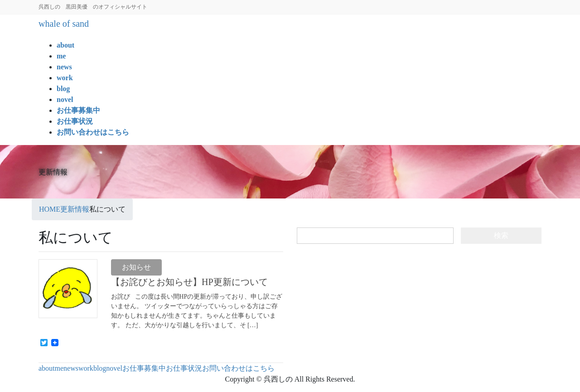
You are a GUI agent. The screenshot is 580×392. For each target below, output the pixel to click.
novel (114, 368)
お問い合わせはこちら (238, 368)
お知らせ (136, 267)
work (86, 368)
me (59, 368)
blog (100, 368)
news (71, 368)
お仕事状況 (184, 368)
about (47, 368)
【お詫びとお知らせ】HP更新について (189, 282)
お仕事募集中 (144, 368)
